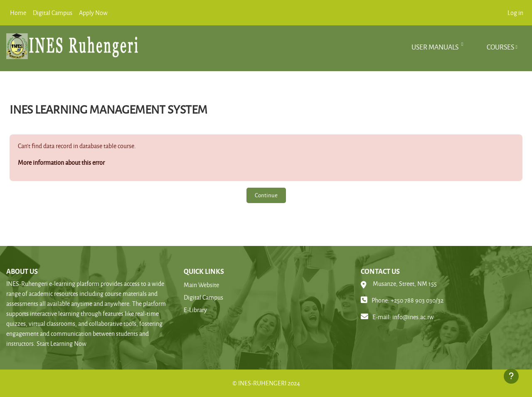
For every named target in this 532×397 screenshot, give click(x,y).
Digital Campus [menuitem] (53, 13)
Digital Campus (203, 297)
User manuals (436, 47)
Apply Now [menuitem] (93, 13)
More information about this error (61, 163)
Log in (515, 13)
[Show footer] (511, 376)
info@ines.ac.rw (413, 317)
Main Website (201, 285)
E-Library (195, 310)
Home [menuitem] (18, 13)
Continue (266, 195)
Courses (500, 47)
